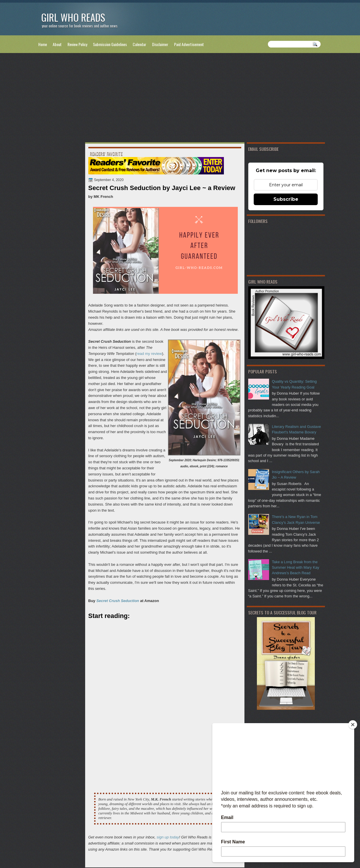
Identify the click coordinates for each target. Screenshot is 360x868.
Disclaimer (160, 44)
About (57, 44)
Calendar (139, 44)
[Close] (353, 725)
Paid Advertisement (189, 44)
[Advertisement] (180, 99)
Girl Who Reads (73, 17)
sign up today (168, 837)
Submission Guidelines (110, 44)
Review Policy (77, 44)
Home (43, 44)
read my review (149, 354)
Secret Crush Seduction (118, 601)
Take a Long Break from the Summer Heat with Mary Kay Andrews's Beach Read (296, 568)
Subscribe (286, 199)
